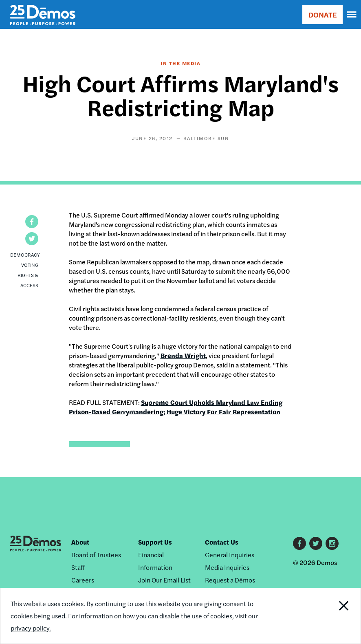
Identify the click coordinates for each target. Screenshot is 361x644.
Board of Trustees (96, 555)
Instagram (332, 543)
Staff (78, 567)
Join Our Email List (164, 580)
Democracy (25, 255)
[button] (32, 222)
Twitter (316, 543)
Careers (83, 580)
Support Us (155, 542)
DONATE (322, 14)
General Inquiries (230, 555)
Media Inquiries (227, 567)
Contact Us (222, 542)
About (80, 542)
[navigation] (352, 15)
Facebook (299, 543)
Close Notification (326, 616)
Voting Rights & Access (28, 275)
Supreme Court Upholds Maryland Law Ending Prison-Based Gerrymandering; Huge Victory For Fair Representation (176, 407)
